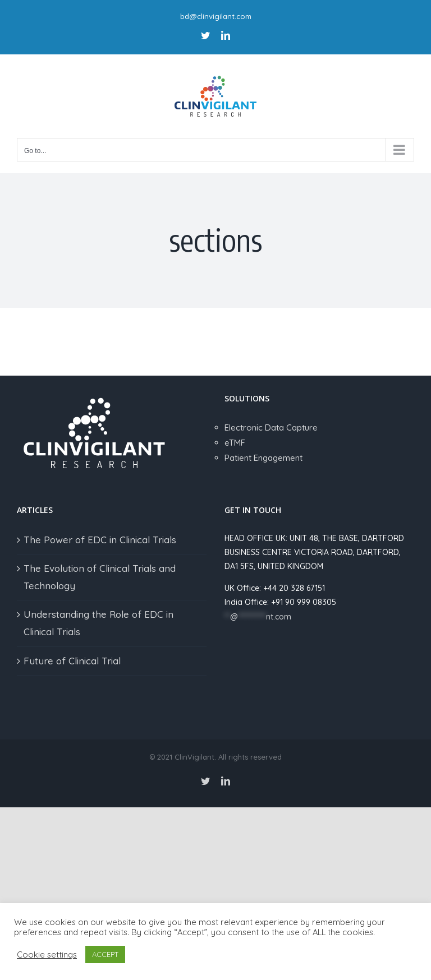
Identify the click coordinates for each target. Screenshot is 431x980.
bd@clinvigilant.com (216, 16)
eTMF (235, 443)
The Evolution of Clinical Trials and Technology (100, 577)
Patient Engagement (263, 458)
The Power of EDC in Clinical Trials (100, 540)
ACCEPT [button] (105, 954)
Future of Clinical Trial (72, 661)
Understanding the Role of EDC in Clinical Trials (98, 623)
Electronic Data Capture (271, 427)
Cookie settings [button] (47, 955)
